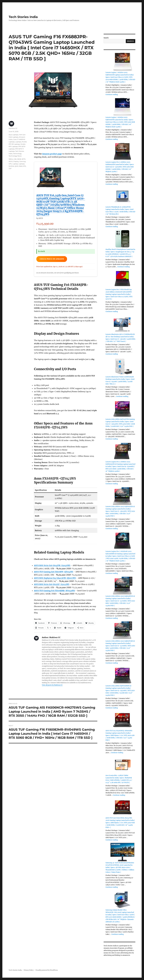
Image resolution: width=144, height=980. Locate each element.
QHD (17, 166)
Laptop (15, 164)
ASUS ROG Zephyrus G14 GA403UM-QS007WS (55, 578)
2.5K (15, 159)
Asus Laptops (13, 135)
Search (106, 38)
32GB (19, 159)
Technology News (15, 156)
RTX (25, 166)
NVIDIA (11, 166)
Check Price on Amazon (53, 259)
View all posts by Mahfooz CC (52, 685)
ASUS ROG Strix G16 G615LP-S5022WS (52, 585)
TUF (10, 168)
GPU (10, 164)
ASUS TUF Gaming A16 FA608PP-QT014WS (54, 572)
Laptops (18, 142)
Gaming (22, 161)
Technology (17, 154)
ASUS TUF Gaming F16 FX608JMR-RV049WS (54, 591)
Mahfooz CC (13, 128)
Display (16, 161)
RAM (21, 166)
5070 (24, 159)
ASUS (11, 161)
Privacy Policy (29, 970)
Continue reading (112, 95)
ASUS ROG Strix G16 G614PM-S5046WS (52, 566)
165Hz (11, 159)
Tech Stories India (23, 17)
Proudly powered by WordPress (47, 970)
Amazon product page (52, 154)
